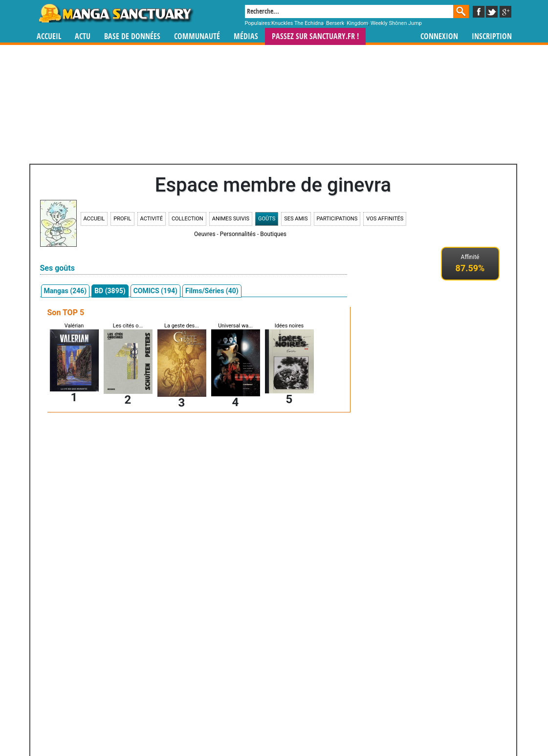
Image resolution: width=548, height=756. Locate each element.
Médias (246, 36)
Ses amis (296, 219)
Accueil (49, 36)
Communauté (197, 36)
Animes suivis (231, 219)
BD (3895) (110, 291)
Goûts (267, 219)
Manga (115, 13)
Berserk (335, 23)
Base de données (132, 36)
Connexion (439, 36)
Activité (152, 219)
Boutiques (273, 234)
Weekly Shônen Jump (396, 23)
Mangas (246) (66, 291)
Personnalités (238, 234)
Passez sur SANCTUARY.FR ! (315, 36)
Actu (83, 36)
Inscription (492, 36)
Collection (187, 219)
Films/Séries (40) (212, 291)
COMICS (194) (155, 291)
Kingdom (357, 23)
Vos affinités (385, 219)
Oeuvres (205, 234)
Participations (337, 219)
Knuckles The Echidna (297, 23)
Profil (122, 219)
